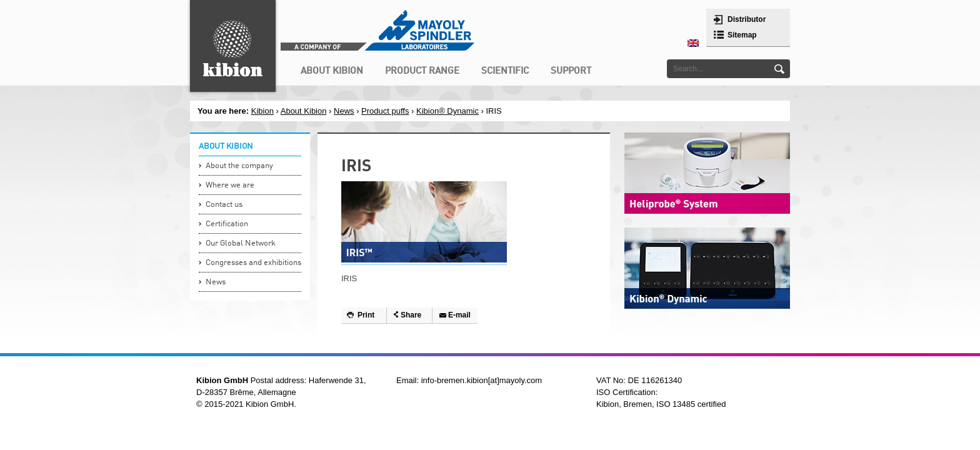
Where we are (230, 185)
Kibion (262, 111)
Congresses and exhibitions (253, 263)
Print (366, 315)
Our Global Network (241, 243)
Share (411, 315)
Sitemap (742, 35)
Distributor (747, 19)
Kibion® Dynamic (447, 111)
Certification (227, 224)
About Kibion (304, 111)
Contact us (224, 205)
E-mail (459, 315)
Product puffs (385, 111)
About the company (239, 166)
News (344, 111)
